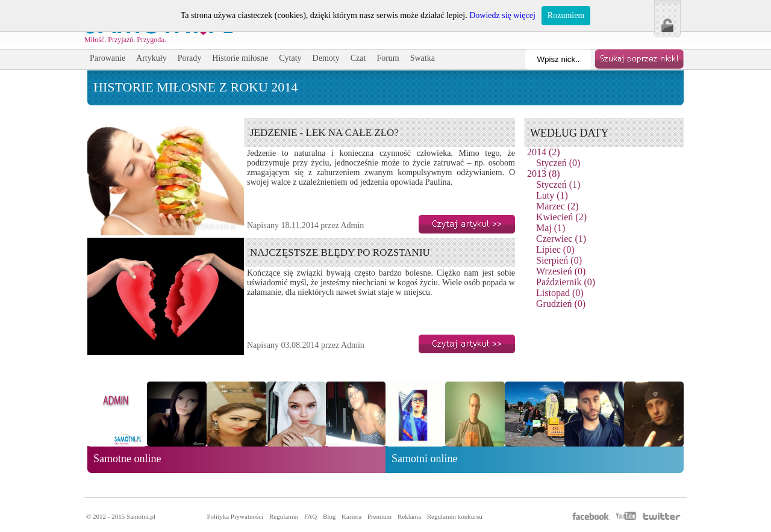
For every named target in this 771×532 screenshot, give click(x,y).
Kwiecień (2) (561, 217)
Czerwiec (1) (561, 239)
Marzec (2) (557, 206)
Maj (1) (551, 228)
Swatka (423, 58)
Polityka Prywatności (235, 516)
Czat (358, 58)
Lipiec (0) (555, 249)
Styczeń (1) (558, 184)
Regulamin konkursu (455, 516)
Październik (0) (566, 282)
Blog (329, 516)
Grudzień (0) (561, 304)
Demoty (326, 58)
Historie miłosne (240, 58)
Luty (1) (552, 195)
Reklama (409, 516)
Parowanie (108, 58)
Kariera (351, 516)
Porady (190, 58)
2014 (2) (544, 152)
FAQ (311, 516)
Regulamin (284, 516)
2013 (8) (544, 174)
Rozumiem (566, 15)
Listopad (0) (560, 293)
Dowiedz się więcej (502, 15)
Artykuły (151, 58)
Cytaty (290, 58)
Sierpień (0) (559, 260)
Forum (388, 58)
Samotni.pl (141, 516)
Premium (379, 516)
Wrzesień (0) (561, 271)
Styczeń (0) (558, 163)
